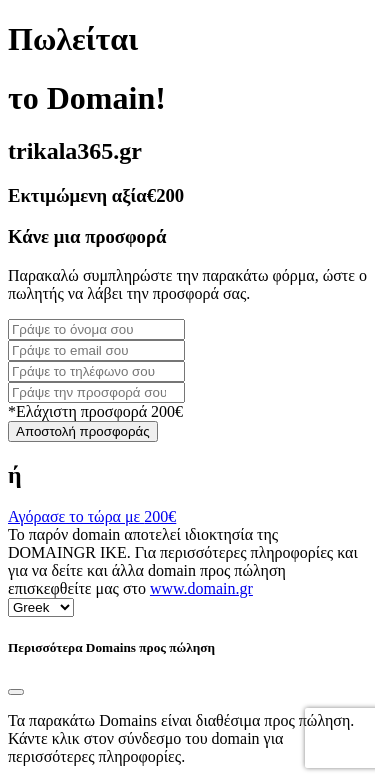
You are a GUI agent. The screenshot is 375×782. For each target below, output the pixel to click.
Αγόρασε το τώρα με (92, 516)
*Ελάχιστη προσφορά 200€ (95, 411)
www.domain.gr (201, 588)
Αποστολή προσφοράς (83, 431)
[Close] (16, 692)
